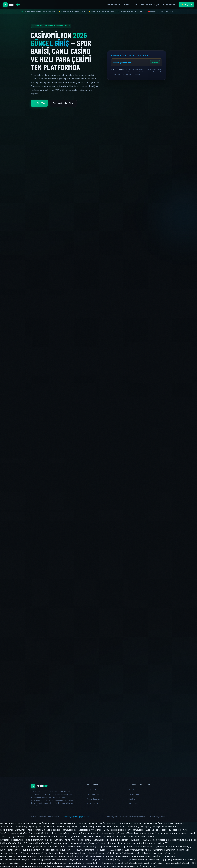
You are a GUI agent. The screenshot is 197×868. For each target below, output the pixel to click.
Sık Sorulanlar (169, 4)
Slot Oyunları (134, 799)
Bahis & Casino (131, 4)
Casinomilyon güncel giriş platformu (76, 817)
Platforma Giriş (114, 4)
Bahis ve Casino (94, 794)
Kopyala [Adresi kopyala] (155, 62)
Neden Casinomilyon (150, 4)
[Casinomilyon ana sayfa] (12, 5)
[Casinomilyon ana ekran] (57, 786)
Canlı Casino (134, 794)
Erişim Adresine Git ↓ (63, 103)
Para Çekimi (133, 803)
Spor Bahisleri (134, 790)
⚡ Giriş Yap (187, 4)
